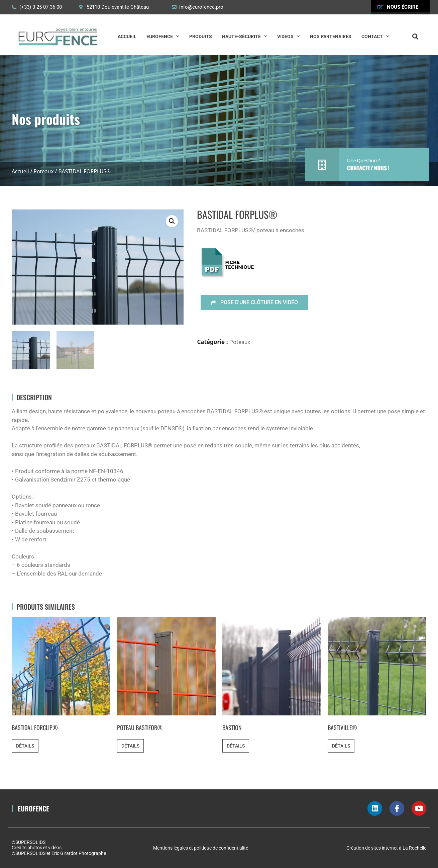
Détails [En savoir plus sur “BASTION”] (236, 746)
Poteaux (43, 171)
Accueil (127, 36)
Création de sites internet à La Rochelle (386, 848)
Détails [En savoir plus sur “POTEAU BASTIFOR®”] (130, 746)
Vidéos (289, 36)
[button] (415, 36)
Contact (375, 36)
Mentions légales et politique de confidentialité (201, 848)
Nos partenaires (331, 36)
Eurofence (163, 36)
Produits (201, 36)
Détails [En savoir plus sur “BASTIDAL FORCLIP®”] (25, 746)
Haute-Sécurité (245, 36)
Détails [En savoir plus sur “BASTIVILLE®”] (341, 746)
